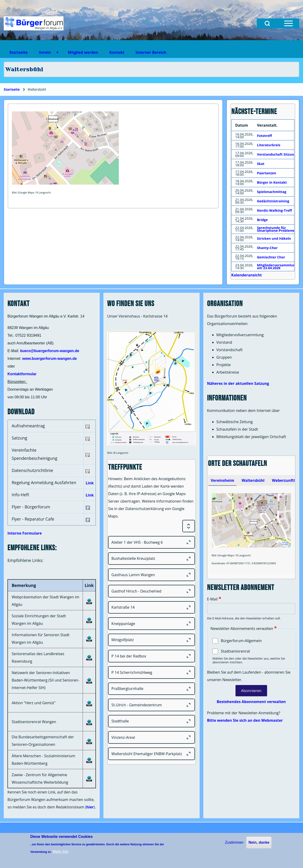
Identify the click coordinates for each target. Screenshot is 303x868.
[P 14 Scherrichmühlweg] (151, 672)
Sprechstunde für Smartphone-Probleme (276, 229)
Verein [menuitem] (46, 54)
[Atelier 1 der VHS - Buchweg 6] (151, 542)
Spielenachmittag (272, 192)
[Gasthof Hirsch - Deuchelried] (151, 591)
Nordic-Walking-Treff (275, 210)
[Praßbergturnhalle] (151, 689)
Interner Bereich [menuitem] (151, 52)
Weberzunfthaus (287, 480)
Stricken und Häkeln (274, 238)
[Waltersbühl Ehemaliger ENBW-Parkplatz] (151, 754)
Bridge (262, 220)
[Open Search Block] (267, 23)
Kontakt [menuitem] (117, 52)
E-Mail (212, 599)
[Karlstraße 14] (151, 607)
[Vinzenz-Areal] (151, 737)
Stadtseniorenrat (235, 651)
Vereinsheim (222, 480)
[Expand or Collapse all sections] (189, 526)
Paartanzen (267, 173)
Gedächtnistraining (273, 201)
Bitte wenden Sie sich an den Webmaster (245, 720)
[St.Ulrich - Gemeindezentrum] (151, 705)
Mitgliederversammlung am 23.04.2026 (277, 266)
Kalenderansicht (247, 275)
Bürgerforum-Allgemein (241, 641)
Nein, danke (259, 842)
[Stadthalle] (151, 721)
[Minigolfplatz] (151, 640)
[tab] (222, 480)
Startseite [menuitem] (18, 52)
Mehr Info (61, 852)
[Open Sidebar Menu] (289, 23)
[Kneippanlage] (151, 624)
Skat (261, 164)
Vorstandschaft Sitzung (276, 154)
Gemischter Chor (271, 257)
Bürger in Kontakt (272, 182)
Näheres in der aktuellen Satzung (238, 383)
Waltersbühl (253, 480)
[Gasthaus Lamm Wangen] (151, 575)
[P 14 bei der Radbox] (151, 656)
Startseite (12, 89)
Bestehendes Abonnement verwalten (251, 702)
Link (90, 483)
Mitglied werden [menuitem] (83, 52)
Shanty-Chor (267, 248)
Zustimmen (234, 842)
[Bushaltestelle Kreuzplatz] (151, 559)
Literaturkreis (269, 145)
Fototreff (264, 136)
